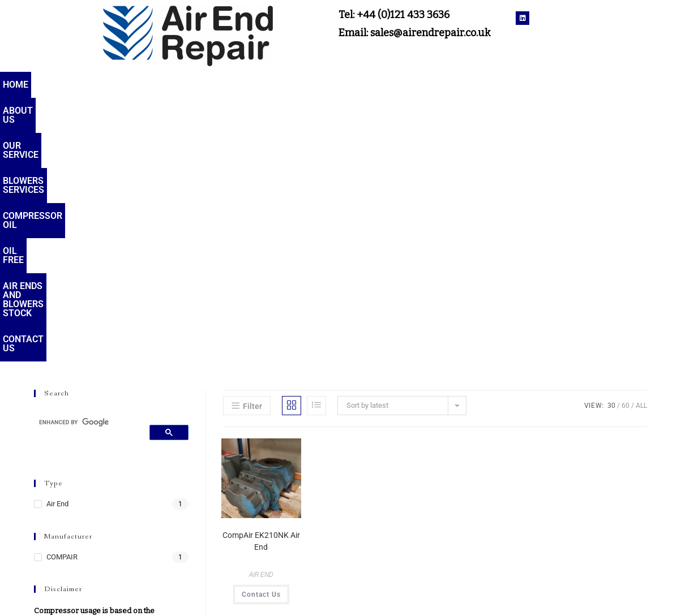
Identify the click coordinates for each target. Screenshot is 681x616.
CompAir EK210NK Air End (261, 277)
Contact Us (643, 85)
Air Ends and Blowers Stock (527, 85)
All (641, 142)
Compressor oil (343, 85)
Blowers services (241, 85)
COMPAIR (62, 293)
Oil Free (421, 85)
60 (626, 142)
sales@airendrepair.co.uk (341, 590)
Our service (150, 85)
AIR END (261, 311)
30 (611, 142)
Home (23, 85)
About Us (79, 85)
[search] (87, 158)
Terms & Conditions (555, 590)
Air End (57, 240)
